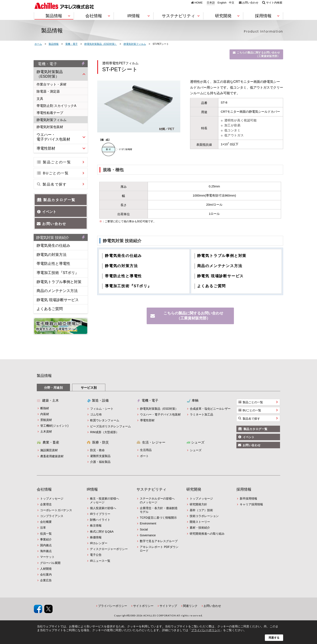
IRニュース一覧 (100, 561)
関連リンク (190, 606)
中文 (232, 3)
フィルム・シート (102, 409)
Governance (148, 535)
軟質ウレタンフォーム (105, 420)
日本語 (211, 3)
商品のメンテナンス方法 (220, 266)
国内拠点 (46, 545)
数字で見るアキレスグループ (159, 541)
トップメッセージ (52, 499)
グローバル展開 (50, 563)
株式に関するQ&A (102, 532)
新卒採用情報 (248, 499)
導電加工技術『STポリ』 (128, 286)
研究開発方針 (198, 504)
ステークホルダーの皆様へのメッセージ (157, 500)
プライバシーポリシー (113, 606)
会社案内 (46, 574)
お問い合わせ (250, 2)
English (222, 3)
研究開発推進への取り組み (207, 534)
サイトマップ (168, 606)
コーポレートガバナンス (56, 510)
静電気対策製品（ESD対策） (50, 74)
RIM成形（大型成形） (104, 432)
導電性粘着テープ (50, 113)
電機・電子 (48, 64)
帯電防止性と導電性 (123, 276)
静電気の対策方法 (121, 266)
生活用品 (146, 450)
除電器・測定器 (48, 91)
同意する (274, 638)
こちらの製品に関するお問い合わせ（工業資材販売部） (258, 54)
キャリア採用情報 (251, 504)
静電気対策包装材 (50, 127)
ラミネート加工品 (202, 414)
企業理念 (46, 504)
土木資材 (46, 431)
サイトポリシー (143, 606)
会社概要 (46, 522)
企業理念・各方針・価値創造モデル (159, 510)
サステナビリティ (151, 489)
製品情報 (44, 376)
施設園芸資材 (49, 450)
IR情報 (92, 489)
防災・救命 (97, 450)
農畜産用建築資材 (52, 456)
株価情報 (96, 537)
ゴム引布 (96, 414)
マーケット (47, 557)
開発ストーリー (200, 522)
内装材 (45, 414)
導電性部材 (46, 148)
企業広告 (46, 580)
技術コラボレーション (204, 516)
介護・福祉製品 (100, 462)
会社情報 (44, 489)
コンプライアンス (52, 516)
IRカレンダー (99, 543)
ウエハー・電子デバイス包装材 (53, 137)
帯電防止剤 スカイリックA (56, 106)
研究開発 (194, 489)
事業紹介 (46, 539)
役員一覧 (46, 534)
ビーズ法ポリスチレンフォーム (111, 426)
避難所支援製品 (100, 456)
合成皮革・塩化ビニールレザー (210, 409)
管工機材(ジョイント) (54, 426)
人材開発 (46, 569)
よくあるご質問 (212, 286)
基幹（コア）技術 (201, 510)
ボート (144, 456)
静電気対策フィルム (52, 120)
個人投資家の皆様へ (103, 508)
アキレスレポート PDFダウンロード (159, 549)
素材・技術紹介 (200, 528)
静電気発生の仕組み (123, 256)
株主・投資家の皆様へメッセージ (104, 500)
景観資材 (46, 420)
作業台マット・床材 (52, 84)
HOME (198, 2)
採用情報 (244, 489)
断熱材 (45, 408)
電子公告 (96, 555)
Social (144, 529)
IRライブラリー (100, 514)
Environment (148, 523)
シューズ (196, 450)
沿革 (43, 528)
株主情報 (96, 525)
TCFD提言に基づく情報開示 (158, 518)
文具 (40, 99)
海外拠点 (46, 551)
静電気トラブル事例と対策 (222, 256)
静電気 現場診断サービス (221, 276)
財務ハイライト (100, 520)
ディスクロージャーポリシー (109, 549)
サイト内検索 (274, 2)
